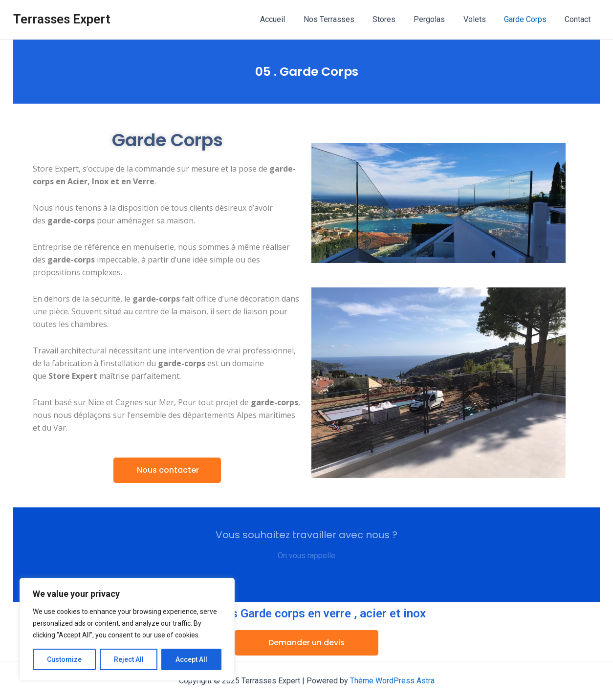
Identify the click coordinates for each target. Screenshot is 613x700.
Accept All (191, 659)
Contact (579, 19)
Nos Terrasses (343, 19)
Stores (396, 19)
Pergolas (438, 19)
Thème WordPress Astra (392, 681)
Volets (481, 19)
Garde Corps (529, 19)
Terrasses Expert (62, 19)
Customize (64, 659)
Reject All (129, 659)
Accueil (290, 19)
